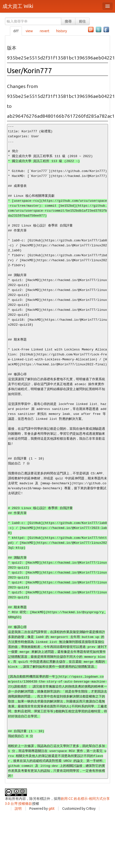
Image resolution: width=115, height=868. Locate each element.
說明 (18, 809)
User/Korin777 (29, 71)
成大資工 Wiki (18, 6)
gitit (52, 809)
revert (45, 31)
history (62, 31)
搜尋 (68, 21)
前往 (82, 21)
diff (16, 31)
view (29, 31)
